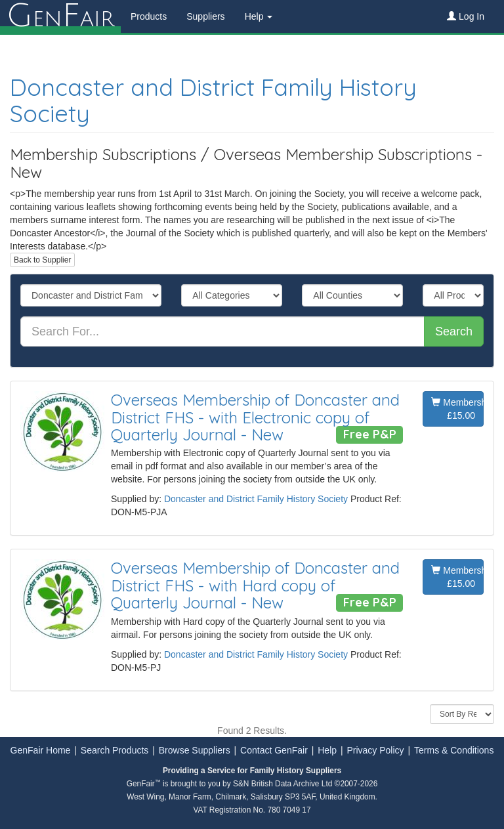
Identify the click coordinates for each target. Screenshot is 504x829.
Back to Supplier (42, 260)
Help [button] (259, 16)
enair (60, 16)
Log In (466, 16)
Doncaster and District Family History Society (213, 100)
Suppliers (205, 16)
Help (327, 750)
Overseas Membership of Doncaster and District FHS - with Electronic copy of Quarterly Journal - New (255, 417)
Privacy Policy (375, 750)
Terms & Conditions (454, 750)
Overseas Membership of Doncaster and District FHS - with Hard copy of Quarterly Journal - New (255, 585)
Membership (457, 410)
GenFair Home (41, 750)
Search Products (115, 750)
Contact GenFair (274, 750)
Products (149, 16)
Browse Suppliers (195, 750)
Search (454, 331)
